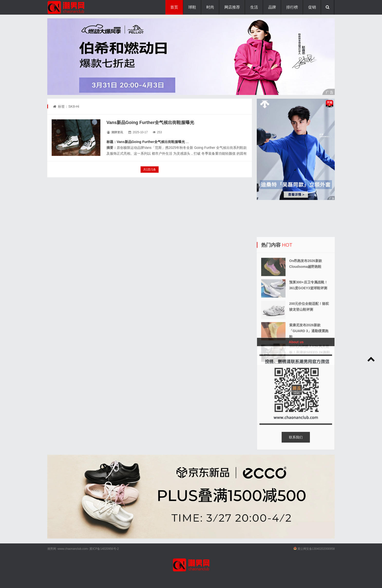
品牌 (272, 7)
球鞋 (192, 7)
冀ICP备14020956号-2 (104, 549)
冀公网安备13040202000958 (316, 549)
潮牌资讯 (117, 132)
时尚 (210, 7)
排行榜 (292, 7)
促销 (312, 7)
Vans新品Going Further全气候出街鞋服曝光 (150, 123)
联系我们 (296, 437)
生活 (254, 7)
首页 (174, 7)
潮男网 (52, 549)
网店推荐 (232, 7)
